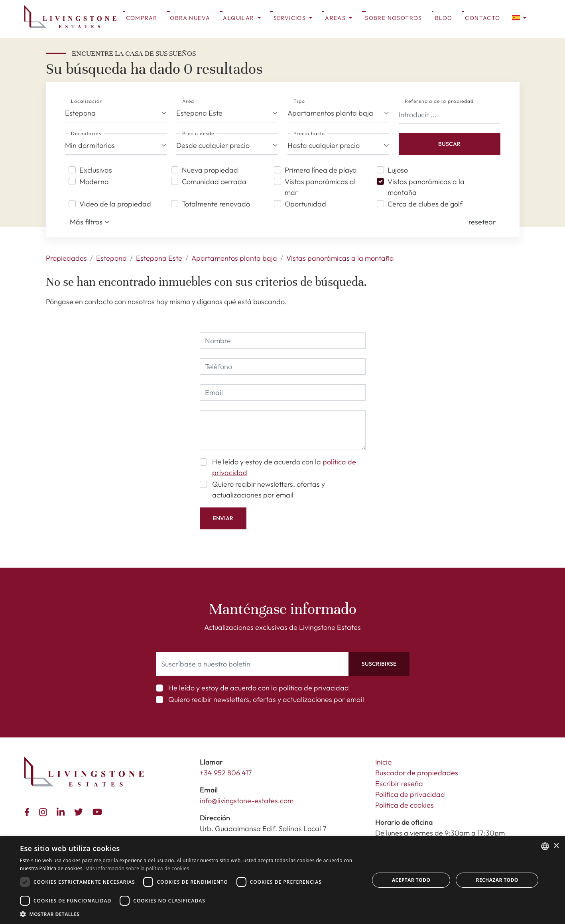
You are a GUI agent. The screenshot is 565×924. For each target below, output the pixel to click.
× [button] (556, 846)
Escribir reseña (399, 783)
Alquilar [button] (239, 18)
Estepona (111, 258)
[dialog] (282, 880)
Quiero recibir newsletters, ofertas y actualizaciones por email (269, 490)
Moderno (94, 182)
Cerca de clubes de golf (425, 204)
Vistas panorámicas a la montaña (426, 187)
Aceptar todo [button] (411, 880)
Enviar (223, 518)
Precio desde (198, 133)
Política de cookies (405, 805)
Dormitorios (86, 133)
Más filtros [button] (90, 222)
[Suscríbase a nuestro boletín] (252, 664)
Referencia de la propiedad (439, 101)
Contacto (482, 18)
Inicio (383, 762)
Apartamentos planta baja (234, 258)
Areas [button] (336, 18)
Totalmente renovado (216, 204)
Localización (87, 101)
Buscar (449, 144)
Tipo (299, 101)
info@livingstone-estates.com (247, 801)
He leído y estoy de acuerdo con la (284, 467)
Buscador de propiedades (417, 773)
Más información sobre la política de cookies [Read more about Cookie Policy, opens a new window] (137, 868)
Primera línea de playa (321, 170)
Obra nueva (190, 18)
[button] (519, 17)
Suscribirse (379, 664)
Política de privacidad (410, 794)
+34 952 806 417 (226, 773)
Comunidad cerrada (214, 182)
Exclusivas (96, 170)
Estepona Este (159, 258)
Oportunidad (305, 204)
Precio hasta (309, 133)
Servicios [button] (291, 18)
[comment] (283, 430)
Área (188, 101)
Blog (444, 18)
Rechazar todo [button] (497, 880)
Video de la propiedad (115, 204)
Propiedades (66, 258)
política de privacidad (314, 688)
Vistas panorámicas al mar (320, 187)
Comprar (142, 18)
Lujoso (398, 170)
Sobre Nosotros (394, 18)
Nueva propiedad (210, 170)
